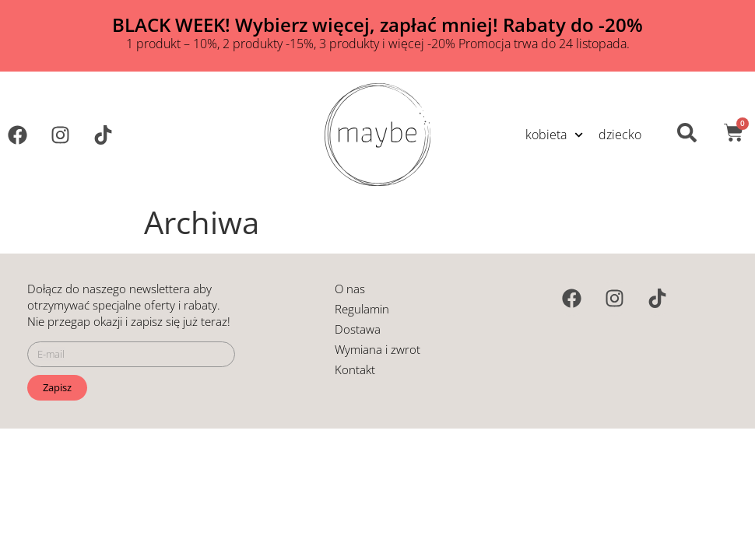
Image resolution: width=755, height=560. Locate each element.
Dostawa (358, 329)
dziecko (620, 135)
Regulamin (362, 309)
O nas (350, 289)
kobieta (554, 135)
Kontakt (355, 369)
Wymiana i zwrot (377, 349)
